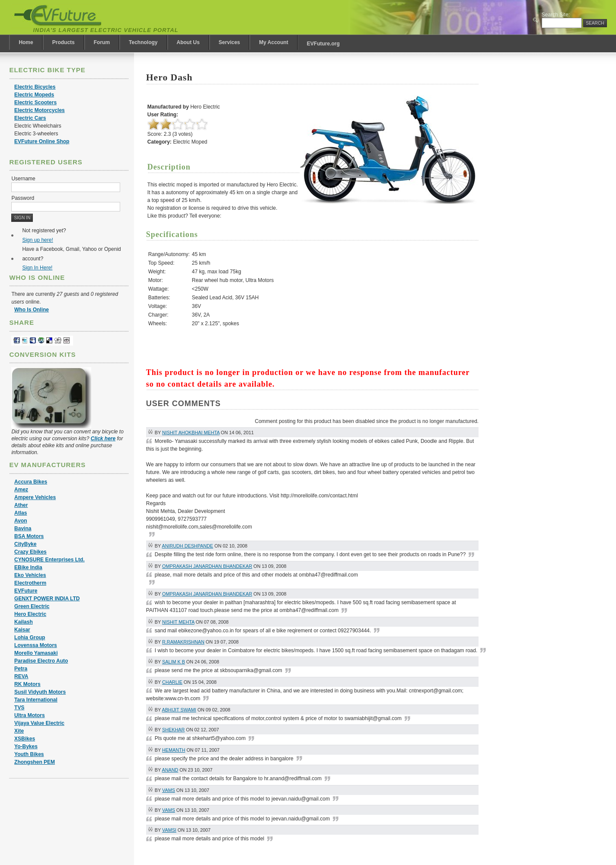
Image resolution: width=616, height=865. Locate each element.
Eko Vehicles (30, 575)
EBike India (28, 567)
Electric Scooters (35, 103)
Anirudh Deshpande (187, 546)
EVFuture (26, 591)
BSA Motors (29, 536)
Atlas (21, 513)
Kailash (24, 622)
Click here (103, 439)
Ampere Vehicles (35, 497)
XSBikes (25, 739)
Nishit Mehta (178, 622)
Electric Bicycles (35, 87)
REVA (21, 676)
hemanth (174, 750)
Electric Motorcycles (40, 110)
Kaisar (22, 630)
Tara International (36, 700)
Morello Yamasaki (36, 653)
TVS (19, 708)
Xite (19, 731)
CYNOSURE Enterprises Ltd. (49, 560)
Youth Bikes (29, 754)
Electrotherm (30, 583)
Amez (21, 490)
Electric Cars (30, 118)
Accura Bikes (31, 482)
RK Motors (27, 684)
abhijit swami (179, 710)
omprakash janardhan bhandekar (207, 566)
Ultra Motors (30, 715)
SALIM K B (174, 662)
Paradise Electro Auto (41, 661)
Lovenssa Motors (36, 645)
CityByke (25, 544)
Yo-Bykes (26, 746)
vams (169, 790)
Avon (21, 521)
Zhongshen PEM (35, 762)
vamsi (169, 830)
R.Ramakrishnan (183, 642)
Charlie (172, 682)
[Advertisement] (382, 304)
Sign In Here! (37, 268)
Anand (170, 770)
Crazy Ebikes (30, 552)
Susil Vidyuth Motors (40, 692)
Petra (21, 669)
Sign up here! (37, 240)
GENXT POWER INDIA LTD (47, 599)
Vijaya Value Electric (39, 723)
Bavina (23, 529)
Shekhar (173, 730)
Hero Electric (30, 614)
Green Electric (32, 606)
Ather (21, 505)
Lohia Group (30, 638)
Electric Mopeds (34, 95)
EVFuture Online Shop (42, 141)
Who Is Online (32, 310)
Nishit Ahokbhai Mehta (191, 432)
